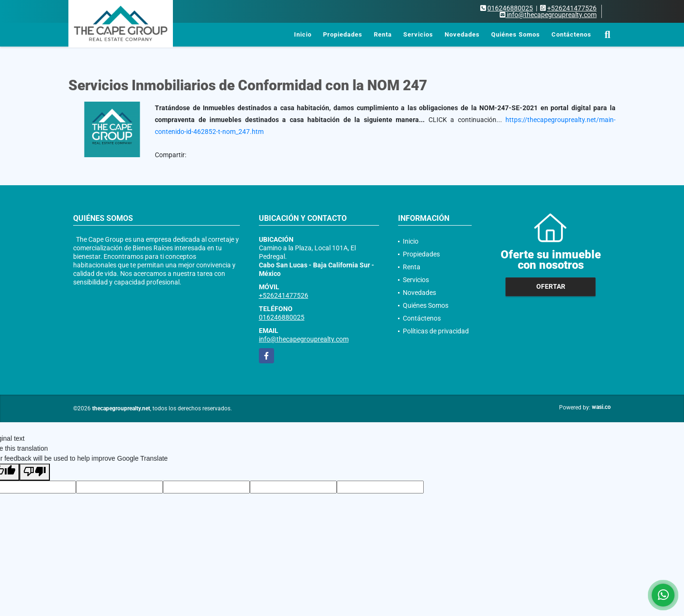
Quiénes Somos (516, 34)
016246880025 (510, 8)
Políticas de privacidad (436, 331)
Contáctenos (571, 34)
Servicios (418, 34)
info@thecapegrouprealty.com (304, 339)
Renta (383, 34)
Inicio (303, 34)
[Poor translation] (35, 472)
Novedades (462, 34)
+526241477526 (572, 8)
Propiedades (343, 34)
